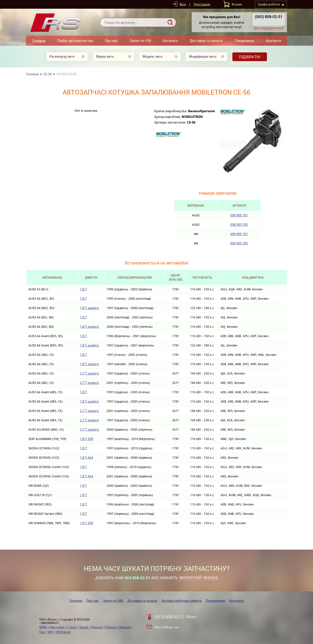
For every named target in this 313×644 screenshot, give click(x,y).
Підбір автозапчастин (75, 41)
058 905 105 (239, 225)
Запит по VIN (140, 41)
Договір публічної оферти (181, 601)
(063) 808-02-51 (269, 17)
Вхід (183, 4)
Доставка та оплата (206, 41)
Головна (39, 41)
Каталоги (170, 41)
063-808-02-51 (137, 578)
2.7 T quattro (89, 373)
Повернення (244, 41)
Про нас (112, 41)
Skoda (84, 627)
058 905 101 (239, 215)
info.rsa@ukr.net (166, 627)
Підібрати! (250, 57)
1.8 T (83, 289)
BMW (44, 627)
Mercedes (58, 627)
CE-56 (48, 74)
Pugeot (111, 627)
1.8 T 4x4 (87, 457)
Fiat (42, 632)
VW (50, 632)
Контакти (273, 41)
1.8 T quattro (89, 308)
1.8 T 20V (87, 439)
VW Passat (63, 632)
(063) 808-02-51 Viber (175, 617)
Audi (73, 627)
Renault (97, 627)
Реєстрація (202, 4)
